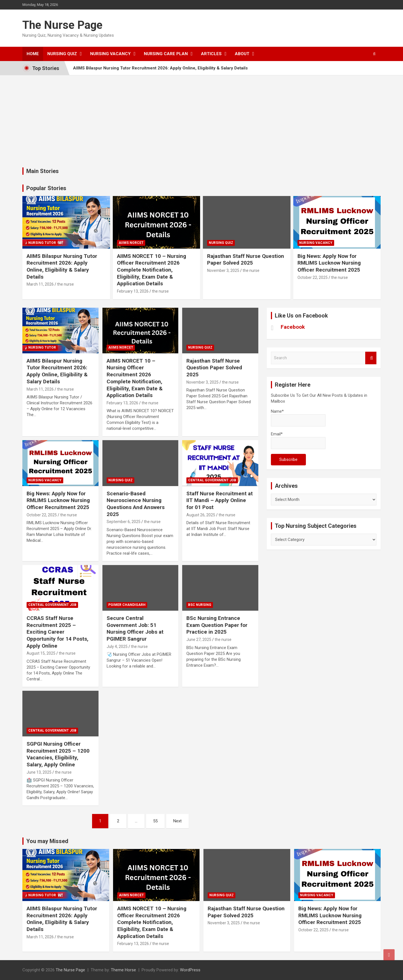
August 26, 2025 (201, 515)
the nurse (65, 284)
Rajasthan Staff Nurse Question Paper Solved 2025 (246, 260)
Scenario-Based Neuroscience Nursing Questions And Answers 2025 (136, 504)
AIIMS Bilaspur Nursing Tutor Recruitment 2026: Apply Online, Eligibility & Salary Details (160, 68)
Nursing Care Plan (166, 54)
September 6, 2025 (124, 522)
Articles (211, 54)
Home (33, 54)
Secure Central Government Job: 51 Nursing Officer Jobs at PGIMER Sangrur (135, 628)
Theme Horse (123, 970)
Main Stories (43, 171)
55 (155, 821)
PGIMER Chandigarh (127, 605)
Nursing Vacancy (110, 54)
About (242, 54)
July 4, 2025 (117, 647)
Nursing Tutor (42, 243)
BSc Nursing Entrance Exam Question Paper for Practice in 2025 (217, 625)
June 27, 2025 (199, 640)
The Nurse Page (62, 25)
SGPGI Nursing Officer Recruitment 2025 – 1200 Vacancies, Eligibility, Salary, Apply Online (58, 754)
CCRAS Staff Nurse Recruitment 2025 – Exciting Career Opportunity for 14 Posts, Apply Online (58, 632)
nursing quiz (221, 243)
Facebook (293, 327)
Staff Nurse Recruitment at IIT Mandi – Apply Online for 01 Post (220, 500)
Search (371, 358)
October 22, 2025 (313, 277)
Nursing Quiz (62, 54)
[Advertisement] (201, 117)
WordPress (190, 970)
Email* (298, 440)
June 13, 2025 (39, 772)
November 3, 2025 (223, 270)
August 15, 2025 (41, 653)
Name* (298, 418)
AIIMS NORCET (131, 243)
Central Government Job (212, 480)
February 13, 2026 (133, 291)
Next (177, 821)
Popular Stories (46, 188)
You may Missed (47, 841)
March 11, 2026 (40, 284)
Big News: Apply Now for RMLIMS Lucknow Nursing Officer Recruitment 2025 (329, 263)
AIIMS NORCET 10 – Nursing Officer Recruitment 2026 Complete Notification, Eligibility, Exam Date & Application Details (152, 270)
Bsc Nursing (200, 605)
